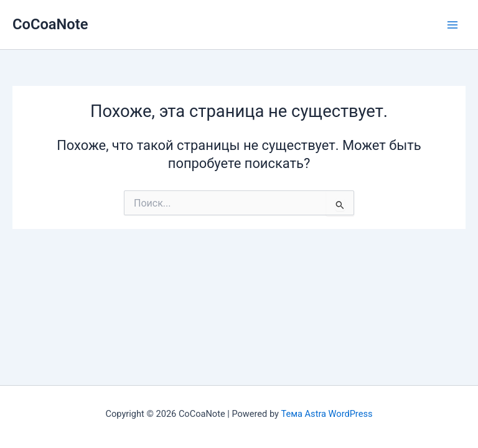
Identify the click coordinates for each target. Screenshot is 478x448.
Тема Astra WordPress (327, 414)
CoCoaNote (50, 24)
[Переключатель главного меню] (452, 25)
